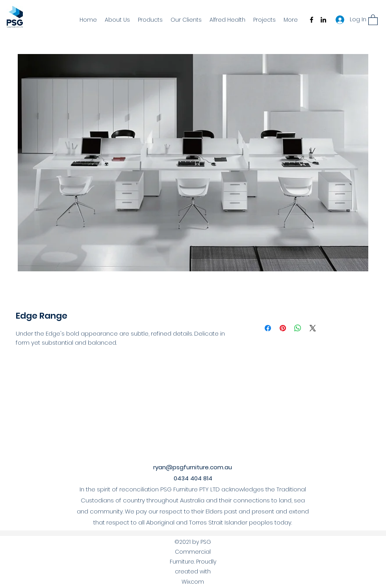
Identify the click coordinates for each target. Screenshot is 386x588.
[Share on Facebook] (268, 328)
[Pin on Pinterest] (283, 328)
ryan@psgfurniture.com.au (193, 467)
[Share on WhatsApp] (298, 328)
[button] (373, 20)
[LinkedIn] (323, 20)
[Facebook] (312, 20)
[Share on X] (313, 328)
